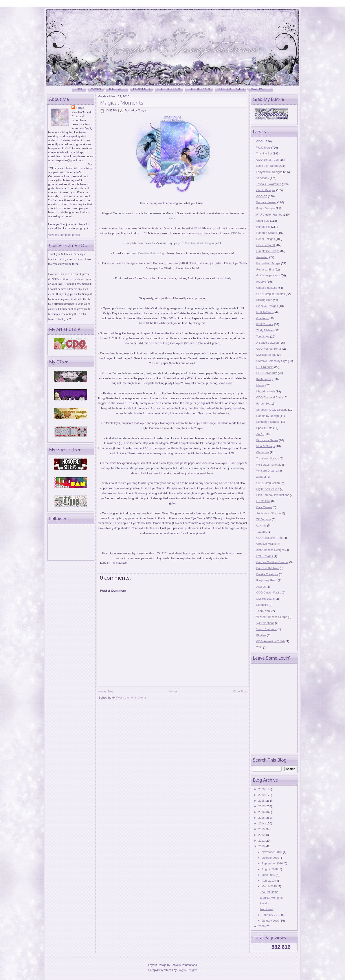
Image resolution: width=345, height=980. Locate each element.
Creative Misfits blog (198, 243)
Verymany (263, 178)
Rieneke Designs (267, 306)
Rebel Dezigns (266, 239)
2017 (262, 806)
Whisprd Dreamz (267, 471)
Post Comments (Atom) (131, 698)
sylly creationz (265, 623)
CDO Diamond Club (269, 397)
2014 (262, 823)
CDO (260, 141)
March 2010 (270, 886)
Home (79, 89)
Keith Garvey (265, 379)
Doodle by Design (268, 416)
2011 (262, 841)
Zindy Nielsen (265, 330)
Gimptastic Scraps (268, 251)
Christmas (263, 452)
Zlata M (261, 477)
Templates (117, 89)
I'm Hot (265, 903)
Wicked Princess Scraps (272, 617)
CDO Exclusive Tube (270, 538)
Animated (262, 257)
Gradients (141, 89)
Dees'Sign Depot (267, 166)
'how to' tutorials (266, 629)
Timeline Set (264, 153)
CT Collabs (263, 501)
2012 (262, 835)
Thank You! (263, 611)
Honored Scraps (267, 233)
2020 (262, 789)
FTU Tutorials (199, 89)
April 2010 (268, 881)
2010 (262, 846)
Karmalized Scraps (268, 263)
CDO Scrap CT (266, 245)
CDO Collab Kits (267, 373)
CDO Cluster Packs (269, 593)
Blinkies (261, 635)
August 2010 (270, 869)
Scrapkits (262, 605)
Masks (96, 89)
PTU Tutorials (169, 89)
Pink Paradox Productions (273, 495)
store (172, 218)
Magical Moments (122, 103)
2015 (262, 818)
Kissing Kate (264, 300)
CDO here (238, 233)
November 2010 (272, 852)
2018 (262, 801)
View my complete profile (64, 235)
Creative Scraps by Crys (272, 361)
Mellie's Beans (265, 599)
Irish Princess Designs (271, 550)
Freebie (261, 282)
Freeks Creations (267, 574)
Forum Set (263, 404)
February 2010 (271, 915)
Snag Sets (263, 221)
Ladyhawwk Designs (269, 172)
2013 (262, 829)
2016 (262, 812)
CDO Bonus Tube (268, 160)
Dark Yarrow (264, 507)
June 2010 (269, 875)
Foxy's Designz (187, 970)
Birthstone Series (267, 440)
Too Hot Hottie (269, 892)
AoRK (260, 434)
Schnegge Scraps (268, 422)
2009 (262, 926)
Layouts (261, 525)
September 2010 (273, 863)
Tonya (80, 108)
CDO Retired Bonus (269, 349)
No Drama (267, 909)
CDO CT (262, 196)
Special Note (264, 428)
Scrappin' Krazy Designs (272, 410)
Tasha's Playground (269, 184)
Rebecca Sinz (265, 269)
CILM (197, 228)
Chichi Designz (266, 190)
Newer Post (106, 691)
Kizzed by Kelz (266, 391)
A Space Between (268, 343)
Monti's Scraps (266, 446)
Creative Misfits (266, 544)
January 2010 (271, 921)
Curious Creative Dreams (272, 562)
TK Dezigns (264, 519)
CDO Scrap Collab (268, 483)
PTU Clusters (265, 324)
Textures (262, 532)
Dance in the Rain (268, 568)
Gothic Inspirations (268, 275)
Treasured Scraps (268, 458)
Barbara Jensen (266, 202)
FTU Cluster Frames (269, 215)
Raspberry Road (267, 580)
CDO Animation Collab (271, 641)
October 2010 (271, 858)
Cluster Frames (231, 89)
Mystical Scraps (266, 355)
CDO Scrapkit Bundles (271, 294)
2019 (262, 795)
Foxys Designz (266, 208)
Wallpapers (261, 89)
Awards (261, 587)
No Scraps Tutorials (269, 465)
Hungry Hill (263, 227)
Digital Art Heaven (268, 489)
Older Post (240, 691)
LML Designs (265, 556)
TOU (259, 647)
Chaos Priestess (267, 288)
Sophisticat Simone (269, 513)
